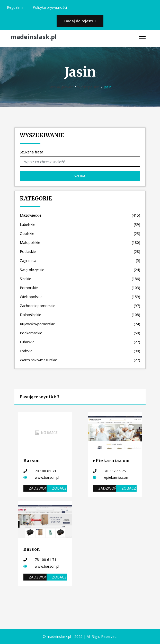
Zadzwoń (38, 488)
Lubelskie (80, 224)
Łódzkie (80, 351)
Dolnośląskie (80, 315)
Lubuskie (80, 342)
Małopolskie (80, 242)
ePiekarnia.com (111, 461)
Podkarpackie (80, 333)
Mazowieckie (80, 215)
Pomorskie (80, 288)
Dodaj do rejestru (80, 21)
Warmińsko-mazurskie (80, 360)
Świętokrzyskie (80, 270)
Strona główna (61, 87)
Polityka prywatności (50, 7)
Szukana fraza (32, 152)
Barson (32, 461)
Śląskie (80, 279)
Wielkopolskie (88, 87)
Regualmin (16, 7)
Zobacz (59, 488)
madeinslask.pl (34, 37)
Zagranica (80, 260)
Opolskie (80, 233)
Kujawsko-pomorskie (80, 324)
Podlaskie (80, 251)
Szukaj (80, 176)
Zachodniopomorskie (80, 306)
